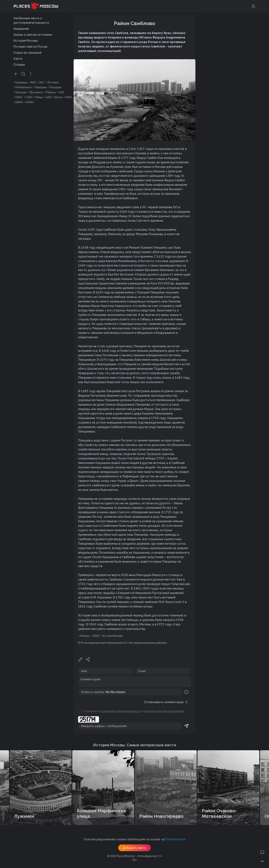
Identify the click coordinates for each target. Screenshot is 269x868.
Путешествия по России (30, 47)
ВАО (33, 82)
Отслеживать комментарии (164, 702)
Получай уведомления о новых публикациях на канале (134, 839)
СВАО (19, 97)
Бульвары (22, 82)
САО (61, 92)
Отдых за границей (27, 53)
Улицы (39, 97)
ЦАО (49, 97)
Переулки (41, 87)
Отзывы (19, 64)
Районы (51, 92)
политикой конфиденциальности (121, 711)
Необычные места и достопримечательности (31, 20)
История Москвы (26, 41)
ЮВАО (19, 102)
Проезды (21, 92)
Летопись (53, 82)
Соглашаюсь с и (133, 711)
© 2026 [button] (134, 856)
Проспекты (37, 92)
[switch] (188, 702)
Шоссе (59, 97)
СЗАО (29, 97)
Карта (18, 59)
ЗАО (42, 82)
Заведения (21, 29)
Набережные (24, 87)
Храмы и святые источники (33, 35)
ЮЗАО (30, 102)
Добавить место (134, 848)
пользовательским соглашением (164, 711)
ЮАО (69, 97)
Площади (55, 87)
